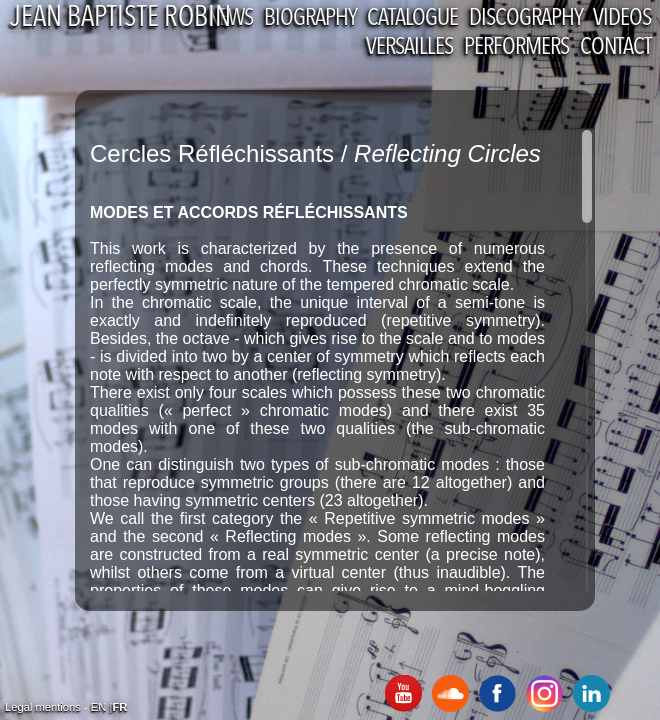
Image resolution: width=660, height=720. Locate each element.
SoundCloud (450, 693)
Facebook (497, 693)
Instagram (544, 693)
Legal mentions (43, 707)
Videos (622, 19)
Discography (525, 19)
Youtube (403, 693)
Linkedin (591, 693)
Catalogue (412, 19)
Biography (310, 19)
